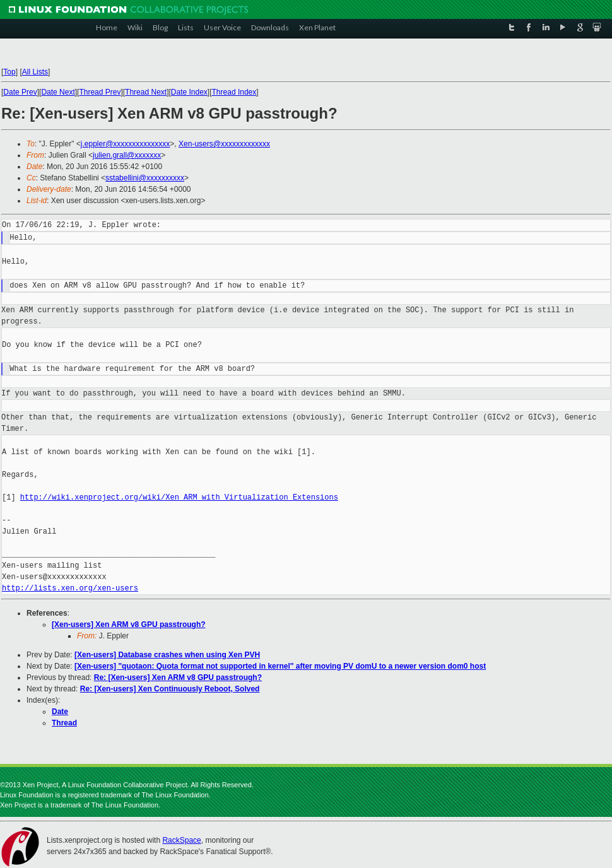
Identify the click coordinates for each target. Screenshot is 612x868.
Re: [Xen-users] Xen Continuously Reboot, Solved (170, 689)
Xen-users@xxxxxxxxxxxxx (224, 144)
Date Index (189, 92)
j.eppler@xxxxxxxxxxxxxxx (126, 144)
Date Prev (20, 92)
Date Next (58, 92)
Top (9, 72)
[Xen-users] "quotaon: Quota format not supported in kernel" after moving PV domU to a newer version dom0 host (280, 666)
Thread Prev (100, 92)
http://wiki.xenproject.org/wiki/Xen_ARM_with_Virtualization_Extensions (179, 497)
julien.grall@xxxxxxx (127, 155)
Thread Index (234, 92)
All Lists (35, 72)
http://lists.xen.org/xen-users (70, 588)
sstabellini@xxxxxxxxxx (145, 178)
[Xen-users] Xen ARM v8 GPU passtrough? (129, 625)
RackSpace (181, 840)
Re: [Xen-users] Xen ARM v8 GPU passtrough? (178, 677)
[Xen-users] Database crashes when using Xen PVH (167, 655)
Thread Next (146, 92)
